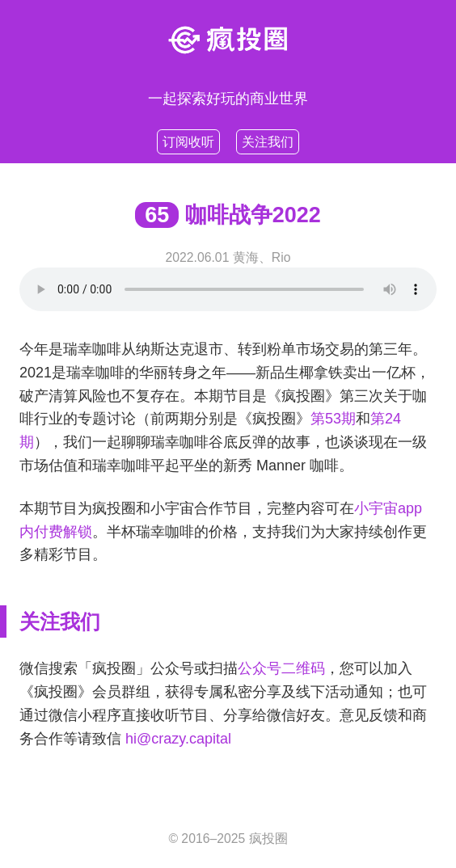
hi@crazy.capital (178, 739)
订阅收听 (188, 142)
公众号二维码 (281, 668)
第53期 (333, 419)
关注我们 (268, 142)
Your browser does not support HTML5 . (228, 289)
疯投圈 (268, 839)
